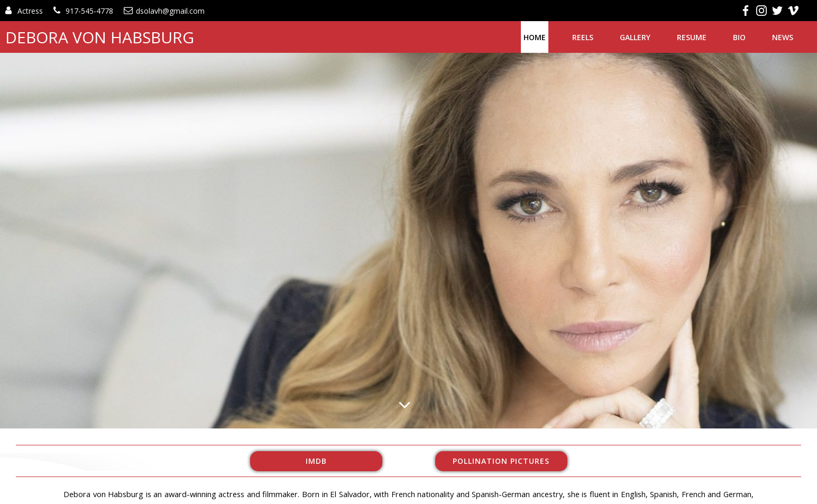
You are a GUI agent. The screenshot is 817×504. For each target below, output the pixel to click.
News (783, 37)
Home (535, 37)
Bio (739, 37)
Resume (692, 37)
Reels (583, 37)
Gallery (635, 37)
